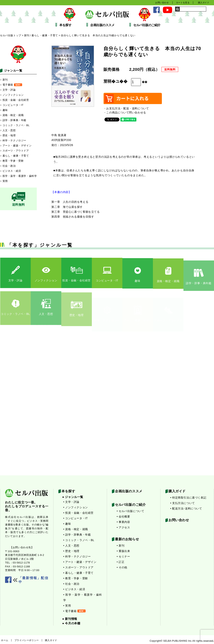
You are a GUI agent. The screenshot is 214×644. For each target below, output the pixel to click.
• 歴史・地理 (71, 551)
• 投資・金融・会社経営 (78, 513)
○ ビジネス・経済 (11, 171)
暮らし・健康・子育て (45, 35)
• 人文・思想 (71, 546)
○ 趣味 (4, 110)
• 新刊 (121, 546)
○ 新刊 (4, 80)
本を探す (65, 25)
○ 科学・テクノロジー (13, 140)
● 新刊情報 (70, 619)
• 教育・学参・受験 (76, 578)
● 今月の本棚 (71, 623)
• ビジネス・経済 (74, 589)
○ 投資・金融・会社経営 (14, 100)
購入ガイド (204, 3)
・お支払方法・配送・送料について (126, 108)
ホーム (5, 640)
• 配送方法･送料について (186, 508)
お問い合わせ (162, 3)
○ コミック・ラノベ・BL (15, 125)
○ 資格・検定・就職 (12, 115)
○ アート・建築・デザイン (16, 146)
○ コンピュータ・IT (12, 105)
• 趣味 (67, 524)
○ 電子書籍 (11, 85)
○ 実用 (4, 181)
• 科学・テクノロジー (77, 556)
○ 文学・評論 (8, 90)
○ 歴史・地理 (8, 135)
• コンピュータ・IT (75, 518)
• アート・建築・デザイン (80, 562)
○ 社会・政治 (8, 166)
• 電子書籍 (74, 611)
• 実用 (67, 606)
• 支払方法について (183, 503)
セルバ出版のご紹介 (147, 25)
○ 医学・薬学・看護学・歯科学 (18, 176)
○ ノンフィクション (12, 95)
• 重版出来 (123, 551)
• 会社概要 (123, 516)
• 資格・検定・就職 (76, 529)
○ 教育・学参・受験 (12, 161)
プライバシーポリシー (27, 640)
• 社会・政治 (71, 584)
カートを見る (183, 3)
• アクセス (123, 527)
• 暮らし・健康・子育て (78, 573)
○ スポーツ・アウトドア (14, 151)
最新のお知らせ (127, 539)
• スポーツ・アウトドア (78, 567)
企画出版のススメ (102, 25)
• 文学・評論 (71, 502)
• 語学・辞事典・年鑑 (77, 535)
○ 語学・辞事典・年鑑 (13, 120)
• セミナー (123, 556)
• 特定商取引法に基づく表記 (188, 498)
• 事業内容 (123, 522)
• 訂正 (121, 562)
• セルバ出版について (130, 511)
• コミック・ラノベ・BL (79, 540)
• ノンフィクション (76, 507)
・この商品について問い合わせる (125, 113)
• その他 (122, 567)
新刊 (27, 35)
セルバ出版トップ (11, 35)
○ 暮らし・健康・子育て (14, 156)
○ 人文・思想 (8, 130)
